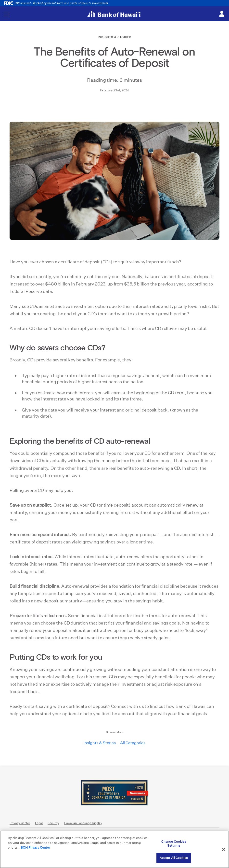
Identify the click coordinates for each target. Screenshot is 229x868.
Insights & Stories (100, 743)
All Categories (133, 743)
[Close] (224, 849)
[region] (114, 849)
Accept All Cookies (174, 858)
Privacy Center (20, 823)
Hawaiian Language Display (83, 823)
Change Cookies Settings (174, 844)
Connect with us (127, 706)
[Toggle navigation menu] (7, 14)
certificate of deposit (87, 706)
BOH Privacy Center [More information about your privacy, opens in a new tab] (35, 847)
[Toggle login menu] (222, 14)
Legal (39, 823)
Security (53, 823)
